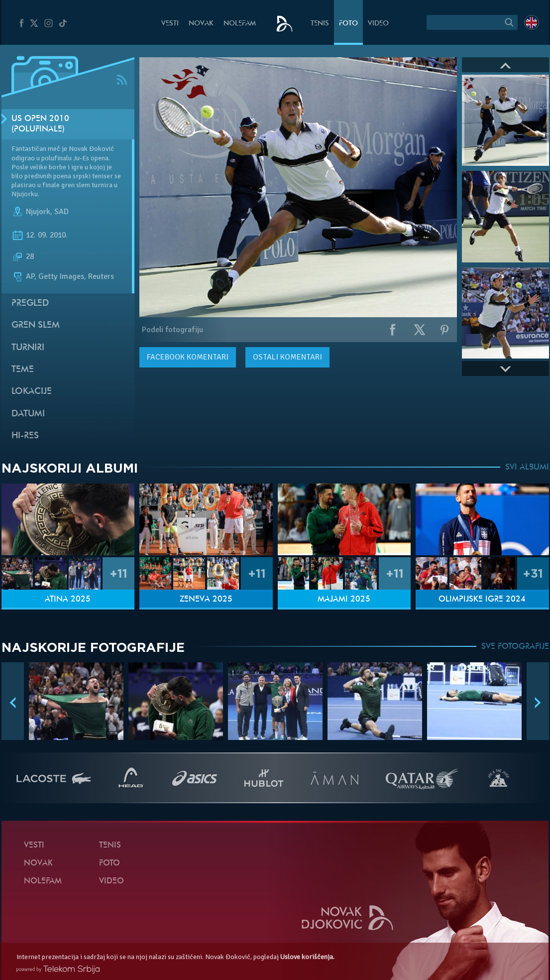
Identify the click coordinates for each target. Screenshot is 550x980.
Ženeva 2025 (206, 600)
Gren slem (36, 325)
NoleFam (240, 24)
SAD (61, 212)
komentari (188, 357)
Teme (23, 370)
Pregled (30, 304)
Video (378, 24)
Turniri (28, 348)
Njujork (38, 212)
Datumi (28, 414)
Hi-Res (25, 436)
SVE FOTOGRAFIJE (515, 647)
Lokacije (32, 392)
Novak (201, 24)
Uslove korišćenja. (307, 957)
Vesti (170, 24)
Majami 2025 (344, 600)
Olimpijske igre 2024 (482, 600)
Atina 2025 (68, 600)
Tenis (320, 24)
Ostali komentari (287, 357)
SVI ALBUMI (527, 468)
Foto (348, 24)
